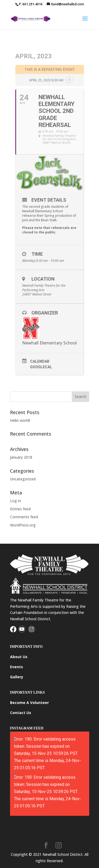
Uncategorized (23, 479)
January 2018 (21, 457)
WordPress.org (23, 525)
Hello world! (20, 420)
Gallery (17, 677)
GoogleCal (41, 367)
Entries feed (20, 509)
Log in (15, 501)
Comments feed (24, 517)
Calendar (40, 361)
